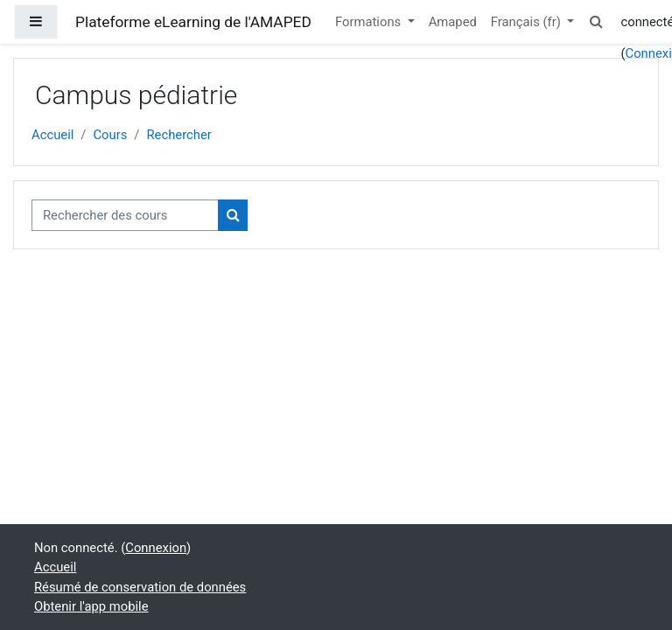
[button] (596, 22)
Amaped (453, 22)
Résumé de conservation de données (140, 587)
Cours (110, 135)
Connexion (156, 548)
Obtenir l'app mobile (91, 606)
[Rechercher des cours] (125, 215)
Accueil (52, 135)
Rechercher (178, 135)
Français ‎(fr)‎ (528, 22)
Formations (370, 22)
